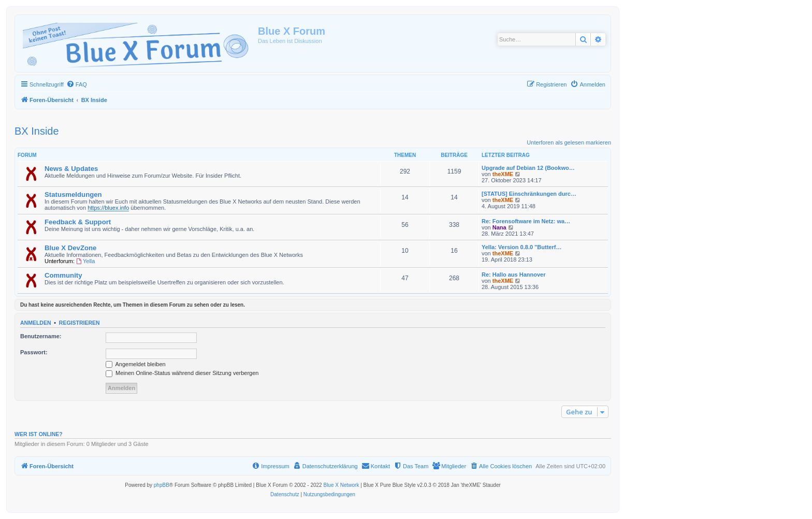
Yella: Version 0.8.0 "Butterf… (521, 247)
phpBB (162, 485)
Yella (85, 261)
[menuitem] (77, 84)
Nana (499, 227)
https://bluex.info (108, 208)
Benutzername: (41, 336)
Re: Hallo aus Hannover (513, 275)
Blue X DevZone (70, 248)
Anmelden (36, 323)
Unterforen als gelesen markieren (569, 142)
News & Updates (71, 169)
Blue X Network (341, 485)
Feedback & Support (78, 222)
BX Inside (37, 131)
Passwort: (34, 352)
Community (63, 275)
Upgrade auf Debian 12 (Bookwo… (528, 168)
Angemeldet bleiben (136, 364)
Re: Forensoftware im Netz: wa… (526, 221)
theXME (503, 174)
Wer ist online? (39, 434)
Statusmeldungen (73, 194)
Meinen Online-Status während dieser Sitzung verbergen (182, 373)
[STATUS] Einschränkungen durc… (529, 194)
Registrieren (79, 323)
